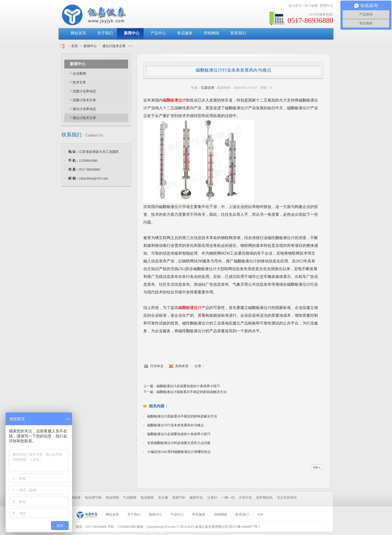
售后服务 (185, 33)
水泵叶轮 (245, 498)
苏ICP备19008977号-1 (245, 527)
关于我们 (105, 33)
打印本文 (157, 366)
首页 (75, 46)
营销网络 (212, 33)
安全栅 (163, 498)
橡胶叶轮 (196, 498)
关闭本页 (182, 366)
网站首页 (78, 33)
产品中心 (158, 33)
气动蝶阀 (130, 498)
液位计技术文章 (114, 46)
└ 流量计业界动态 (82, 91)
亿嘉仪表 (208, 88)
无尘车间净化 (287, 498)
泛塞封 (212, 498)
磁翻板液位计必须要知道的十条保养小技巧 (188, 386)
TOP (260, 514)
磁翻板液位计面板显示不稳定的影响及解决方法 (192, 392)
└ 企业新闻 (77, 73)
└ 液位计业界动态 (82, 109)
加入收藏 (311, 6)
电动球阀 (112, 498)
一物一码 (228, 498)
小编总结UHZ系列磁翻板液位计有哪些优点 (179, 452)
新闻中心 (132, 33)
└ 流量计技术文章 (82, 100)
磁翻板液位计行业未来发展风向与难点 (175, 425)
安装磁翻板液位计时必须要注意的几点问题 (179, 443)
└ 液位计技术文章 (82, 118)
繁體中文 (327, 6)
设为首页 (295, 6)
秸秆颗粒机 (264, 498)
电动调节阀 (93, 498)
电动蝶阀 (147, 498)
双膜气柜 (179, 498)
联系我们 (238, 33)
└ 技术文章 (77, 82)
